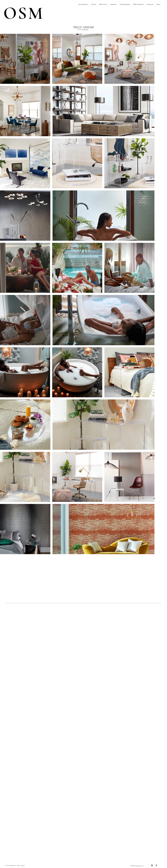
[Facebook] (156, 865)
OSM (24, 13)
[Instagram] (152, 865)
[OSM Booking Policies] (137, 866)
